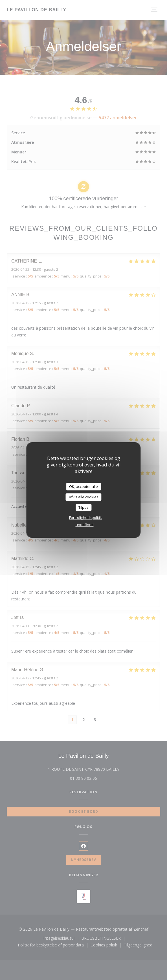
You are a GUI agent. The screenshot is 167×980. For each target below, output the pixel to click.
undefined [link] (85, 525)
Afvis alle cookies (84, 497)
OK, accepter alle (83, 486)
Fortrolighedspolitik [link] (85, 517)
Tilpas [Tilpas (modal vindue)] (83, 507)
